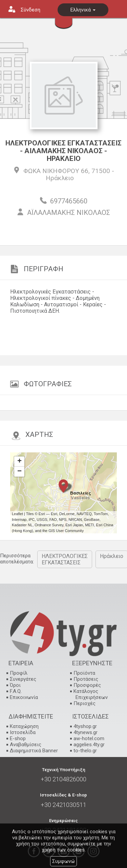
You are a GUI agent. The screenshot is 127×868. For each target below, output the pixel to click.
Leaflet (17, 514)
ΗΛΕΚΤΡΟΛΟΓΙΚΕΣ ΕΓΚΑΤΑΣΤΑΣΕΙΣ (65, 559)
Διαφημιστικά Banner (34, 751)
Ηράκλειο (60, 178)
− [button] (19, 472)
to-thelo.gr (85, 751)
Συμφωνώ (63, 861)
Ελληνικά (83, 10)
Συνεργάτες (23, 679)
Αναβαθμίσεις (26, 745)
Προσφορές (87, 685)
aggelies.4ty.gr (89, 745)
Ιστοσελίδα (23, 732)
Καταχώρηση (24, 726)
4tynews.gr (86, 732)
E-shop (18, 738)
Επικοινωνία (24, 697)
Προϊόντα (84, 673)
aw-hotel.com (89, 738)
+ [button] (19, 461)
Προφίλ (19, 673)
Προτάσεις (86, 679)
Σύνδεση (30, 10)
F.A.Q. (16, 691)
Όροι (15, 685)
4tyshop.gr (85, 726)
